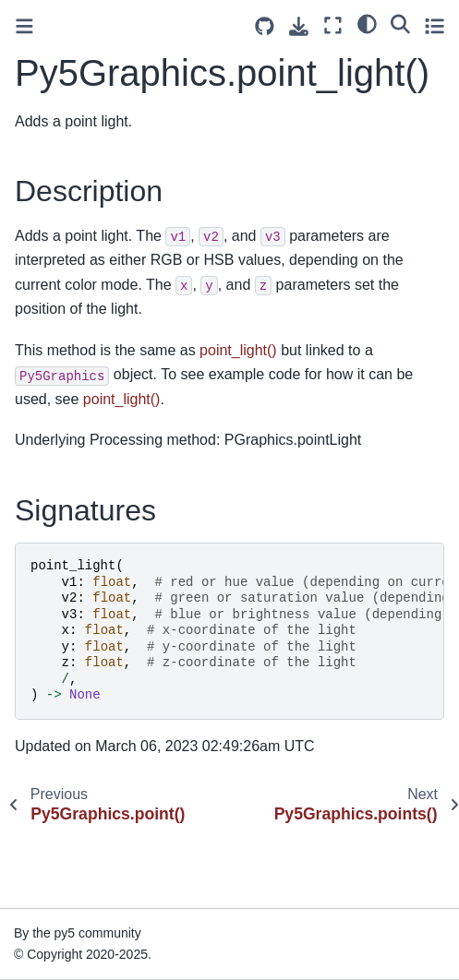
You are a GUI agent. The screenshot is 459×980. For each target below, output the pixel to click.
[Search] (400, 23)
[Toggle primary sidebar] (24, 26)
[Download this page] (299, 26)
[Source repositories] (265, 26)
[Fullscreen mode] (333, 25)
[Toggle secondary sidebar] (435, 25)
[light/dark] (367, 23)
